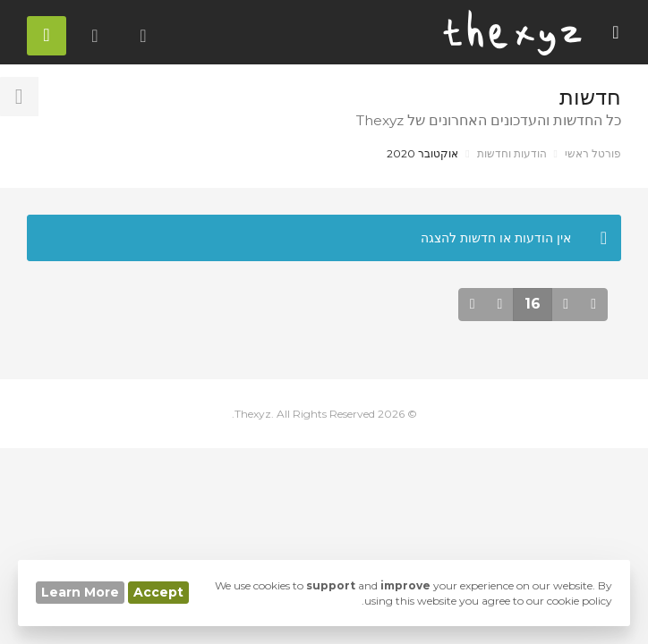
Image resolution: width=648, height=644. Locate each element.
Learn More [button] (80, 592)
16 (533, 304)
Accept (158, 592)
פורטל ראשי (593, 153)
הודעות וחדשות (512, 153)
